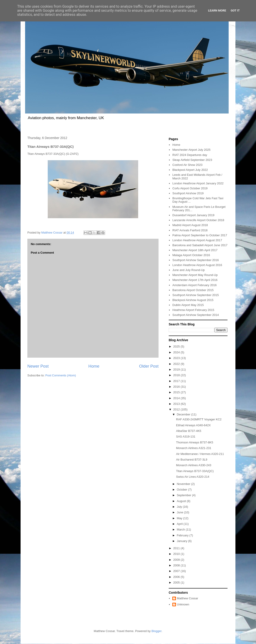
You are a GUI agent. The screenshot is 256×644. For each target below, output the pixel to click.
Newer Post (38, 366)
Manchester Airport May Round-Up (195, 275)
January (183, 541)
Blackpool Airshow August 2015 (193, 300)
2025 (177, 346)
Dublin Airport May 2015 (188, 305)
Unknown (183, 604)
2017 (177, 381)
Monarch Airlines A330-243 (193, 465)
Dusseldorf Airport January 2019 (193, 215)
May (180, 518)
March (181, 529)
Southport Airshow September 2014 (196, 315)
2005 (177, 583)
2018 (177, 375)
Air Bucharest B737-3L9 (192, 460)
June (180, 512)
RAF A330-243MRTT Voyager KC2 (199, 419)
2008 (177, 565)
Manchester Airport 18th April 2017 (195, 250)
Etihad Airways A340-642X (193, 425)
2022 (177, 364)
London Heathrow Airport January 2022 (198, 183)
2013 (177, 404)
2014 (177, 398)
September (184, 495)
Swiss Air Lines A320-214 (193, 477)
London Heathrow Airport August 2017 (197, 240)
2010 (177, 554)
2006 (177, 577)
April (180, 524)
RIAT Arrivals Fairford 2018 (190, 230)
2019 (177, 369)
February (183, 535)
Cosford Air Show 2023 (187, 165)
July (180, 507)
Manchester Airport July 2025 (191, 150)
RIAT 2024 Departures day (190, 155)
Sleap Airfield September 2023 (192, 160)
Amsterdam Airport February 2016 (194, 285)
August (182, 501)
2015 (177, 392)
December (184, 414)
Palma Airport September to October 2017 (200, 235)
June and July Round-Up (188, 270)
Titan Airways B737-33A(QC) (195, 471)
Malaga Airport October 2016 (191, 255)
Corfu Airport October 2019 (190, 188)
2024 (177, 352)
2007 (177, 571)
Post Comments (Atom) (61, 375)
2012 (177, 409)
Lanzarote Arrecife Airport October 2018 (198, 220)
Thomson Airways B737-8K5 (194, 442)
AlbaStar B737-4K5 (188, 431)
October (183, 490)
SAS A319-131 (186, 437)
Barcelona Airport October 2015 (193, 290)
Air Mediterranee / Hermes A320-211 (200, 454)
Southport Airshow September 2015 (196, 295)
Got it (235, 10)
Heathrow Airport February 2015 (193, 310)
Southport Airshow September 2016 (196, 260)
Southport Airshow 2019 (188, 193)
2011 (177, 548)
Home (94, 366)
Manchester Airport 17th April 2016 (195, 280)
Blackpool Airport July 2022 (190, 170)
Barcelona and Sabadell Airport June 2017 (200, 245)
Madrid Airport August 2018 (190, 225)
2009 (177, 560)
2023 (177, 358)
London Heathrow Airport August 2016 (197, 265)
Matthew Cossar (187, 598)
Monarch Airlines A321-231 (193, 448)
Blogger (156, 631)
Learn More (217, 10)
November (184, 484)
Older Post (149, 366)
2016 (177, 387)
